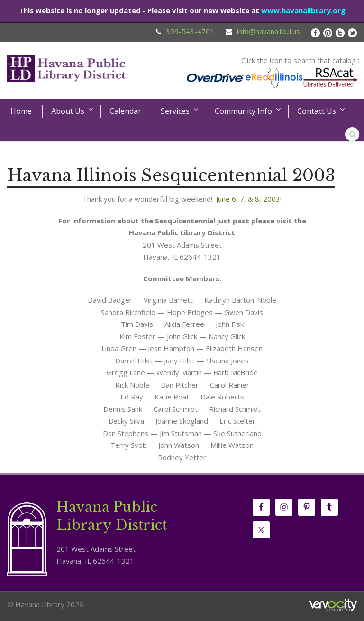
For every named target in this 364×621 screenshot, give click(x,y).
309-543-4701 (190, 31)
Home (21, 111)
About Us (68, 111)
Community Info (243, 111)
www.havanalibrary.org (303, 10)
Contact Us (317, 111)
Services (175, 111)
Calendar (125, 111)
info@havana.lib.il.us (268, 31)
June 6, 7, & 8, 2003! (249, 199)
